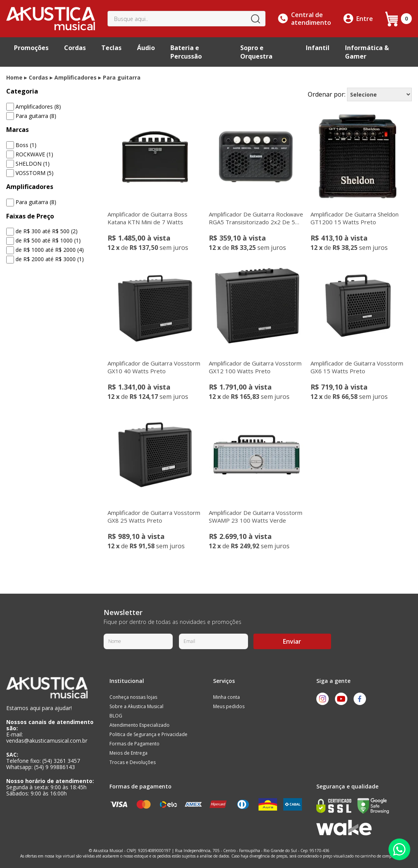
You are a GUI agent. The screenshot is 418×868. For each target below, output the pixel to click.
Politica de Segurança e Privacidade (148, 734)
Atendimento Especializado (140, 725)
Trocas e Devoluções (133, 762)
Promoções (31, 48)
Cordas (75, 48)
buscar (255, 19)
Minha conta (226, 697)
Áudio (146, 48)
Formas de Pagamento (134, 744)
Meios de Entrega (128, 753)
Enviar (292, 641)
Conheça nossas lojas (133, 697)
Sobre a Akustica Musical (136, 706)
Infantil (318, 48)
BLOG (116, 716)
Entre (365, 19)
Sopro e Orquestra (256, 52)
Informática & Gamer (367, 52)
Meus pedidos (229, 706)
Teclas (111, 48)
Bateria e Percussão (186, 52)
